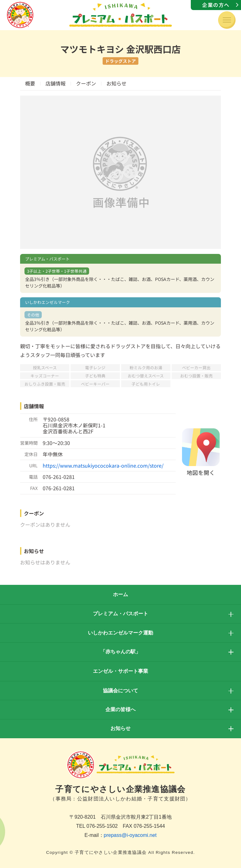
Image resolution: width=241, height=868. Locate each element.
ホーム (120, 594)
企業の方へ (216, 5)
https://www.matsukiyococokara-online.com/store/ (103, 465)
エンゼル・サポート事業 (120, 671)
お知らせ (116, 83)
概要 (30, 83)
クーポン (86, 83)
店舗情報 (56, 83)
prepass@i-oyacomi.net (130, 835)
